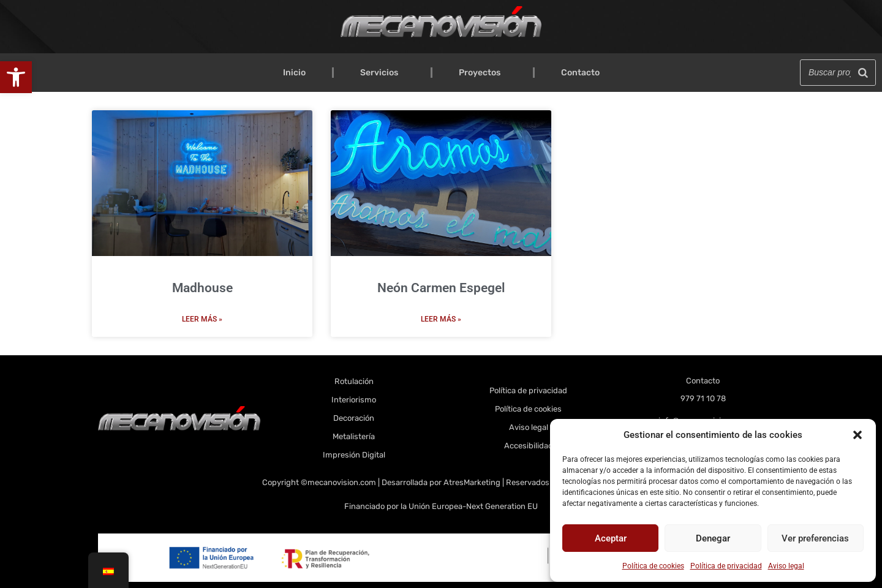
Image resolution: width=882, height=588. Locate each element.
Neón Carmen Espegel (441, 288)
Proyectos (483, 73)
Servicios (382, 73)
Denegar (713, 538)
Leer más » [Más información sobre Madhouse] (202, 319)
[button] (16, 77)
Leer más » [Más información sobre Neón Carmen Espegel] (441, 319)
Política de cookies (653, 566)
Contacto (580, 73)
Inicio (294, 73)
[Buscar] (863, 73)
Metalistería (354, 436)
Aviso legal (786, 566)
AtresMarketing (472, 482)
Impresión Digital (354, 455)
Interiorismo (354, 400)
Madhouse (202, 288)
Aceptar (611, 538)
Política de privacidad (726, 566)
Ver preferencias (815, 538)
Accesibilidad (529, 446)
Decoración (354, 418)
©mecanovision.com (339, 482)
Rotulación (354, 381)
